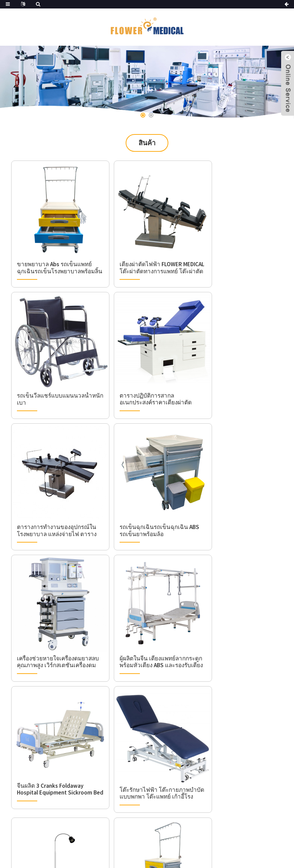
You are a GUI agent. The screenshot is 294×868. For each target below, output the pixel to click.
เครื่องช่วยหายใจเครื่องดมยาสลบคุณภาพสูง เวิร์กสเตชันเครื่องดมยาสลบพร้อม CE (55, 501)
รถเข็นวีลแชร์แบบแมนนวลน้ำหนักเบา (238, 257)
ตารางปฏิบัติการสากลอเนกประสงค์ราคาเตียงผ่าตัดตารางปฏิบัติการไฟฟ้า (49, 379)
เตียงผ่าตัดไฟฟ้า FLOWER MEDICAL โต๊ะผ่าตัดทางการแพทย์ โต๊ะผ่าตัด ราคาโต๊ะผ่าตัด (146, 257)
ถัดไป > (162, 658)
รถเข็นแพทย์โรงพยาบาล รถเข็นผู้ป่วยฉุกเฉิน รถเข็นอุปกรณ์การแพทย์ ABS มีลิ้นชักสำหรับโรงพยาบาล (239, 623)
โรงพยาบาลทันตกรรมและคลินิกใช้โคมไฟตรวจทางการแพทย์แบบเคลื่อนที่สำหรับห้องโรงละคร (145, 623)
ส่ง (261, 791)
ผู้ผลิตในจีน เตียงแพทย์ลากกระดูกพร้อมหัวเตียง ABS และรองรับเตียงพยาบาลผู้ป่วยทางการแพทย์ (146, 501)
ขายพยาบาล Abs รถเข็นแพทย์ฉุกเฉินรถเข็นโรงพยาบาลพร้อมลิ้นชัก (50, 257)
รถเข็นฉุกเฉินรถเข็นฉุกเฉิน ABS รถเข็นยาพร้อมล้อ (237, 379)
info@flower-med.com (69, 783)
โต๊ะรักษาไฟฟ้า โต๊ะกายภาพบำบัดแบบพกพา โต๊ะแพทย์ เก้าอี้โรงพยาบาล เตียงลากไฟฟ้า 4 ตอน (55, 623)
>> (183, 658)
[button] (143, 115)
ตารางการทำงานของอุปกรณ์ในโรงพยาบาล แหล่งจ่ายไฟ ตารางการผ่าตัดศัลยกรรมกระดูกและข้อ (145, 379)
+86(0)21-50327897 (64, 772)
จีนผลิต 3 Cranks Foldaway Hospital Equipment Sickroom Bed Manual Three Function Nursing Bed (239, 497)
